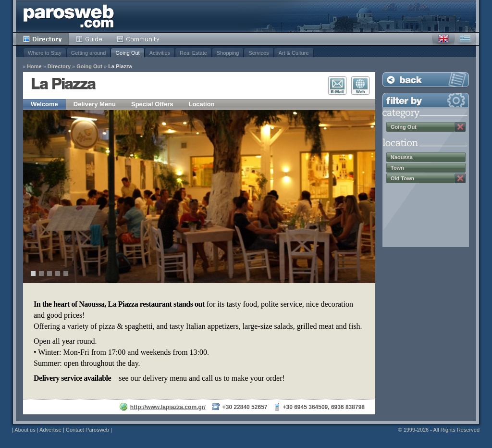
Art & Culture (294, 53)
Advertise (50, 430)
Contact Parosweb (87, 430)
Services (258, 53)
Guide (89, 39)
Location (201, 104)
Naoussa (402, 157)
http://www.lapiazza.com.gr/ (168, 407)
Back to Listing (426, 80)
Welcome (44, 104)
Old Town (402, 178)
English (443, 39)
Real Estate (193, 53)
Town (397, 168)
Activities (160, 53)
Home (34, 67)
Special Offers (152, 104)
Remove (460, 127)
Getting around (89, 53)
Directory (42, 39)
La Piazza (120, 67)
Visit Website (360, 86)
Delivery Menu (95, 104)
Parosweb (69, 16)
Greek (465, 39)
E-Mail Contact (337, 86)
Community (139, 39)
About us (25, 430)
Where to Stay (45, 53)
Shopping (228, 53)
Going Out (127, 53)
